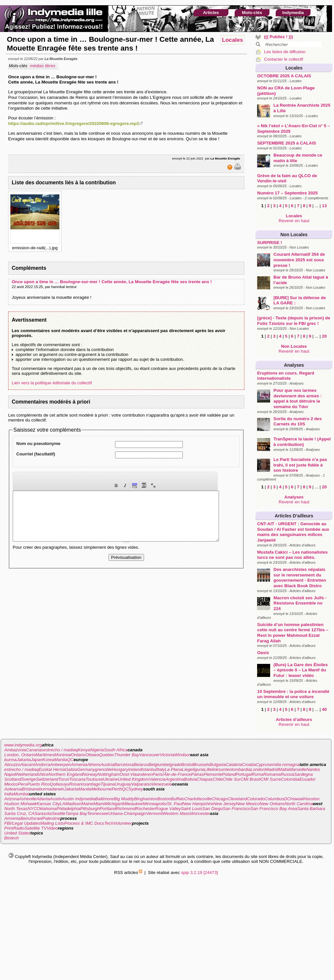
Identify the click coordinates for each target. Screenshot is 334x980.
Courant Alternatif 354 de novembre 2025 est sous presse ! (299, 260)
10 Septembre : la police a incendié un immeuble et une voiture (293, 694)
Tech (109, 823)
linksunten (222, 769)
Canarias (35, 750)
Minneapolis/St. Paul (163, 804)
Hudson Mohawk (20, 804)
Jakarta (24, 760)
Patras (197, 774)
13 (324, 206)
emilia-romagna (284, 765)
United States (17, 833)
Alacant (27, 765)
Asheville (28, 799)
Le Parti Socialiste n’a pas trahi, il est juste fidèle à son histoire (300, 465)
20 (324, 336)
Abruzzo (12, 765)
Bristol (187, 765)
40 (324, 709)
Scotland (13, 779)
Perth (117, 789)
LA (62, 804)
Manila (60, 760)
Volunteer (123, 823)
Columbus (274, 799)
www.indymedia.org (23, 745)
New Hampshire (198, 804)
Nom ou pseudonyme (38, 444)
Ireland (135, 769)
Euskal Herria (52, 769)
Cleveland (237, 799)
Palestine (51, 818)
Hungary (120, 769)
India (9, 794)
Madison (73, 804)
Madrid (272, 769)
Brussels (201, 765)
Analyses (294, 365)
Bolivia (190, 779)
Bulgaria (218, 765)
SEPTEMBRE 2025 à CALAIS (287, 143)
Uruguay (123, 784)
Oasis (263, 653)
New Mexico (248, 804)
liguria (198, 769)
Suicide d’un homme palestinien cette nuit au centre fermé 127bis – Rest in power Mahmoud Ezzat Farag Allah (293, 633)
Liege (187, 769)
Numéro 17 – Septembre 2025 (287, 193)
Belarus (141, 765)
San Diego (212, 809)
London (258, 769)
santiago (92, 784)
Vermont (154, 813)
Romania (272, 774)
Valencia (157, 779)
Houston (312, 799)
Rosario (77, 784)
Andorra (42, 765)
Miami (99, 804)
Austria (107, 765)
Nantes (313, 769)
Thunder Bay (127, 755)
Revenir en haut (294, 221)
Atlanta (43, 799)
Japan (37, 760)
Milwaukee (132, 804)
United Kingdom (133, 779)
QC (70, 760)
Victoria (167, 755)
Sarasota (43, 813)
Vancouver (149, 755)
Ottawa (92, 755)
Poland (229, 774)
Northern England (65, 774)
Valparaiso (141, 784)
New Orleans (272, 804)
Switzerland (47, 779)
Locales (294, 68)
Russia (287, 774)
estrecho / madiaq (61, 750)
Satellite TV (36, 828)
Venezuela (162, 784)
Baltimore (104, 799)
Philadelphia (68, 809)
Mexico (11, 784)
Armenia (79, 765)
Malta (284, 769)
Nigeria (97, 750)
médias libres (43, 66)
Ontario (78, 755)
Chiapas (205, 779)
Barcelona (124, 765)
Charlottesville (198, 799)
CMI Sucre (271, 779)
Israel (37, 818)
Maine (87, 804)
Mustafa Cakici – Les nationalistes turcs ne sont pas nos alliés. (292, 555)
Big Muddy (124, 799)
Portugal (244, 774)
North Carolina (299, 804)
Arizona (12, 799)
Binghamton (146, 799)
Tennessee (98, 813)
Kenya (84, 750)
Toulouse (94, 779)
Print (9, 828)
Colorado (256, 799)
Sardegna (303, 774)
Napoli (10, 774)
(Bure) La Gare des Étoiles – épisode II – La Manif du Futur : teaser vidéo (301, 670)
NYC (32, 809)
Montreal (63, 755)
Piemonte (213, 774)
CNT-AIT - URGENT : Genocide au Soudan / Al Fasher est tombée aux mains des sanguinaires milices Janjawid (293, 532)
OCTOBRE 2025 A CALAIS (284, 76)
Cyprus (263, 765)
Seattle (59, 813)
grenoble (104, 769)
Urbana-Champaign (127, 813)
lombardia (241, 769)
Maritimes (45, 755)
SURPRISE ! (269, 243)
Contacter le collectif (283, 59)
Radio (19, 828)
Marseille (298, 769)
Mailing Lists (52, 823)
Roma (257, 774)
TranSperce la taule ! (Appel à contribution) (302, 442)
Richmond (126, 809)
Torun (64, 779)
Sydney (136, 789)
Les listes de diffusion (285, 52)
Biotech (11, 838)
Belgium (156, 765)
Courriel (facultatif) (36, 454)
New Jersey (225, 804)
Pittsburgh (90, 809)
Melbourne (102, 789)
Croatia (249, 765)
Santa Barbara (311, 809)
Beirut (26, 818)
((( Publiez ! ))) (278, 37)
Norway (90, 774)
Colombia (290, 779)
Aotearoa (13, 789)
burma (10, 760)
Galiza (71, 769)
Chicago (219, 799)
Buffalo (178, 799)
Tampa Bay (76, 813)
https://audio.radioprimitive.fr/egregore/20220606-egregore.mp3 (73, 123)
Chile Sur (232, 779)
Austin (56, 799)
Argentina (175, 779)
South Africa (116, 750)
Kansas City (48, 804)
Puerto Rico (38, 784)
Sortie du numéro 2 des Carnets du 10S (298, 421)
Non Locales (294, 235)
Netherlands (28, 774)
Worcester (200, 813)
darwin (58, 789)
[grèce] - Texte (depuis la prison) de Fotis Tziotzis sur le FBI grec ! (294, 321)
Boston (164, 799)
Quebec (107, 755)
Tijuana (108, 784)
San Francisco (236, 809)
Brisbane (30, 789)
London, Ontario (20, 755)
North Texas (16, 809)
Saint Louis (192, 809)
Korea (49, 760)
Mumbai (21, 794)
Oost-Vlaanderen (136, 774)
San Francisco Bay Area (274, 809)
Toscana (78, 779)
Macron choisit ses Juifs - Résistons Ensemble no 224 (300, 603)
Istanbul (149, 769)
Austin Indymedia (79, 799)
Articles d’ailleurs (294, 516)
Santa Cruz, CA (19, 813)
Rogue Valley (168, 809)
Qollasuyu (59, 784)
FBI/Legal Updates (22, 823)
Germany (86, 769)
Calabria (234, 765)
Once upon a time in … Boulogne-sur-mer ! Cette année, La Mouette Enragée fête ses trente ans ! (112, 282)
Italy (161, 769)
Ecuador (308, 779)
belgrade (173, 765)
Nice (44, 774)
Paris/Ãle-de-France (172, 774)
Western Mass (176, 813)
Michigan (114, 804)
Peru (22, 784)
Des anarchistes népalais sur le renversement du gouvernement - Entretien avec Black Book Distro (300, 578)
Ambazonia (15, 750)
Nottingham (109, 774)
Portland (108, 809)
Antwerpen (61, 765)
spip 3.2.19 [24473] (200, 873)
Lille (208, 769)
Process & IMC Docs (84, 823)
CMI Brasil (250, 779)
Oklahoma (47, 809)
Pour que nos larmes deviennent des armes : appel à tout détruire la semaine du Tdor (298, 398)
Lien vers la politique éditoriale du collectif (52, 383)
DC (287, 799)
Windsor (182, 755)
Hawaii (297, 799)
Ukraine (110, 779)
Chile (218, 779)
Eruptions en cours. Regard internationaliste (286, 376)
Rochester (145, 809)
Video (52, 828)
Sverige (29, 779)
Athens (94, 765)
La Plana (174, 769)
